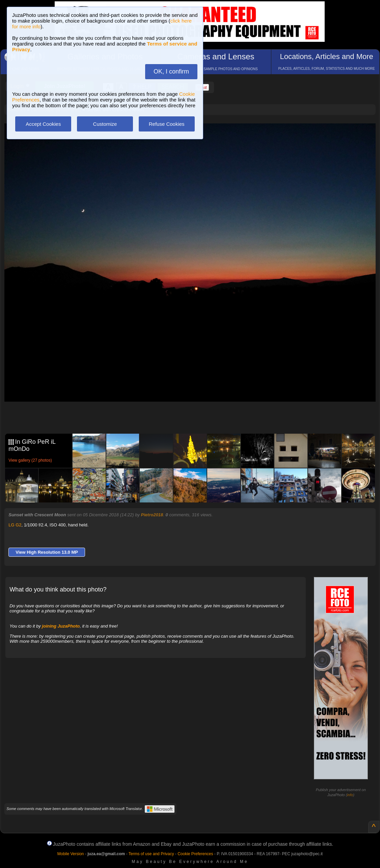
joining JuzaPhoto (61, 626)
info (350, 795)
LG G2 (15, 525)
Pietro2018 (152, 515)
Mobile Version (71, 854)
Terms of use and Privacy (151, 854)
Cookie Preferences (195, 854)
